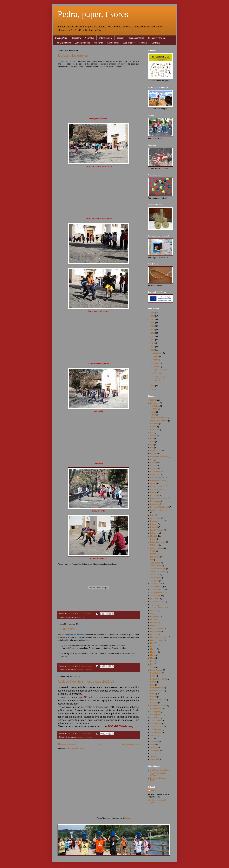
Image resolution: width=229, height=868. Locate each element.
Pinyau (153, 694)
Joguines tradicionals (158, 607)
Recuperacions (156, 709)
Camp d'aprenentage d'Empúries (158, 774)
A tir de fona (155, 406)
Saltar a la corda (157, 727)
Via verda (154, 759)
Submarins (154, 741)
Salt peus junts (156, 724)
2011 (153, 389)
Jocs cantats (155, 563)
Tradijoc (153, 756)
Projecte (153, 697)
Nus (152, 664)
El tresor (154, 492)
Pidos (152, 685)
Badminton (154, 424)
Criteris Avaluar (106, 38)
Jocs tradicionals (157, 602)
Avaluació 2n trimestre (84, 737)
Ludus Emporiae (82, 43)
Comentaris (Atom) (77, 748)
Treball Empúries (63, 43)
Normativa (90, 38)
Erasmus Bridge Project (159, 507)
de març (156, 367)
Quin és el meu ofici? (158, 700)
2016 (153, 340)
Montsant (143, 43)
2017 (153, 336)
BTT (152, 460)
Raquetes (154, 703)
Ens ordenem (155, 501)
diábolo (153, 483)
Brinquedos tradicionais (159, 457)
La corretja (154, 619)
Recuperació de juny (158, 706)
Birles (152, 442)
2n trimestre (155, 403)
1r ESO (153, 400)
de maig (156, 363)
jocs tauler (154, 599)
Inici (99, 744)
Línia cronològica (157, 640)
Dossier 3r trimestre (158, 489)
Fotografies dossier (158, 542)
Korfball (153, 610)
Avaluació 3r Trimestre (84, 670)
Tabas (153, 744)
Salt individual (156, 721)
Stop (152, 739)
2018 (153, 333)
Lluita (152, 643)
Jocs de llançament (158, 572)
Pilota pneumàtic (157, 691)
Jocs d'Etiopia (156, 566)
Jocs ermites (81, 617)
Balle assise (155, 430)
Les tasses (154, 634)
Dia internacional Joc (158, 480)
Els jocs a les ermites (73, 56)
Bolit (152, 445)
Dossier (120, 38)
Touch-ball (154, 753)
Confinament (155, 471)
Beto (152, 439)
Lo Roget (154, 646)
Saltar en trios (156, 733)
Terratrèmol (155, 750)
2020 (153, 326)
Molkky (153, 655)
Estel (152, 515)
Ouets (153, 667)
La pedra (154, 622)
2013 (153, 350)
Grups (153, 551)
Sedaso (153, 735)
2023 (153, 316)
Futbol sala (155, 545)
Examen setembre (157, 521)
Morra (153, 658)
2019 (153, 330)
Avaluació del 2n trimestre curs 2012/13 (86, 682)
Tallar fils (154, 747)
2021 (153, 323)
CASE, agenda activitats (160, 770)
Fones (153, 539)
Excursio (154, 524)
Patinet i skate (156, 673)
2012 (153, 386)
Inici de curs (155, 557)
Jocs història (155, 584)
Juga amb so (129, 43)
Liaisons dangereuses (159, 637)
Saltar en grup (156, 729)
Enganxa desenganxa (159, 498)
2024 (153, 313)
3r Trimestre (66, 629)
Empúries (154, 495)
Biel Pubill (155, 791)
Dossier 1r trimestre (158, 486)
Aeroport (154, 409)
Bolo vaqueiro (156, 451)
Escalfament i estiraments (160, 510)
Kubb (152, 613)
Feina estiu (155, 533)
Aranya (153, 415)
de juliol (156, 356)
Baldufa (153, 427)
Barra (152, 433)
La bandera (155, 616)
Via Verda (98, 43)
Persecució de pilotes (159, 679)
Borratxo (154, 454)
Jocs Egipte (155, 575)
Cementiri (154, 468)
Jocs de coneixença (158, 569)
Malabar (153, 649)
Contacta (156, 43)
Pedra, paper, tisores (93, 14)
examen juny (155, 518)
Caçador (154, 462)
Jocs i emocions (156, 587)
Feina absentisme (136, 38)
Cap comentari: (88, 614)
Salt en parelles (156, 715)
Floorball (154, 536)
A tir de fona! (113, 43)
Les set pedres (156, 631)
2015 (153, 343)
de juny (156, 360)
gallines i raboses (157, 548)
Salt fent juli (155, 718)
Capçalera (76, 38)
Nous (152, 661)
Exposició (154, 527)
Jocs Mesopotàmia (158, 590)
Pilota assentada (157, 688)
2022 (153, 319)
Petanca (153, 682)
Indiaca (153, 554)
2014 (153, 347)
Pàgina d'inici (61, 38)
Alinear (153, 412)
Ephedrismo (155, 504)
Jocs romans (155, 596)
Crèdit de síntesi (157, 477)
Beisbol (153, 436)
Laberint (153, 625)
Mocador (154, 652)
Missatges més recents (67, 744)
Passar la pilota (156, 670)
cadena (153, 466)
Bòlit (152, 448)
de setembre (158, 353)
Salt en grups (155, 712)
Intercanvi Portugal (157, 38)
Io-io (152, 560)
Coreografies (155, 474)
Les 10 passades (157, 628)
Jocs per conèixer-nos (159, 593)
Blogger (128, 818)
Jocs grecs (154, 581)
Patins (153, 676)
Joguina (153, 605)
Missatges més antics (130, 744)
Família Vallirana (157, 530)
